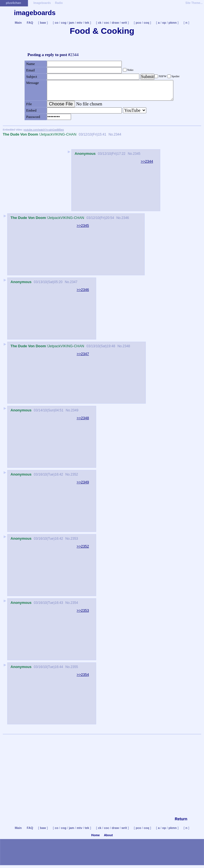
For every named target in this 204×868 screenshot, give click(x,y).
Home (95, 835)
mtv (79, 23)
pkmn (173, 23)
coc (107, 23)
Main (18, 23)
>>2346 (83, 290)
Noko (130, 70)
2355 (74, 667)
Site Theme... (194, 3)
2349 (75, 410)
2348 (126, 346)
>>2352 (83, 546)
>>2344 (147, 161)
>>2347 (83, 354)
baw (43, 23)
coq (147, 23)
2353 (74, 539)
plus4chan (13, 3)
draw (115, 23)
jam (71, 23)
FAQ (30, 23)
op (164, 23)
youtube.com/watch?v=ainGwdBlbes (44, 130)
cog (64, 23)
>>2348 (83, 418)
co (56, 23)
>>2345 (83, 226)
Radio (59, 3)
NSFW (163, 76)
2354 (74, 603)
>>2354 (83, 675)
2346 (125, 218)
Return (181, 819)
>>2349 (83, 482)
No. (111, 134)
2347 (74, 282)
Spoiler (175, 76)
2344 (117, 134)
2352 (74, 474)
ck (99, 23)
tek (87, 23)
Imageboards (42, 3)
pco (139, 23)
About (108, 835)
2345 (137, 154)
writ (124, 23)
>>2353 (83, 610)
